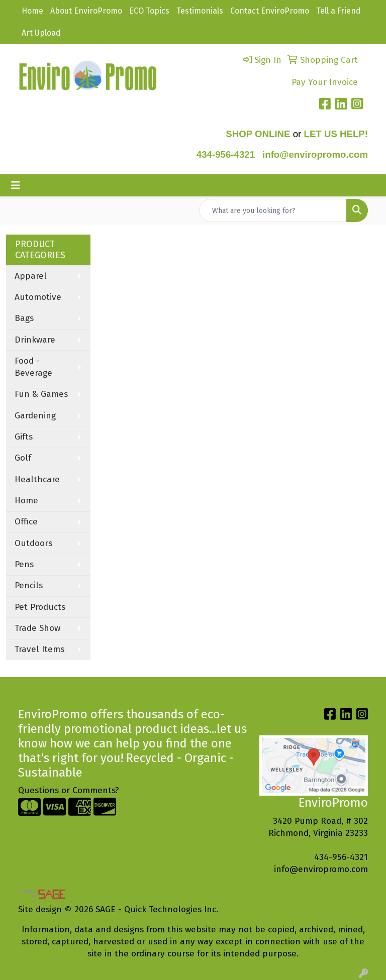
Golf (23, 458)
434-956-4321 (226, 154)
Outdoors (33, 543)
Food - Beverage (33, 367)
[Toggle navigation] (16, 185)
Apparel (31, 276)
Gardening (35, 416)
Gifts (24, 437)
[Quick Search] (273, 210)
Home (32, 11)
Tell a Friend (339, 11)
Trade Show (37, 628)
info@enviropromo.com (321, 869)
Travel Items (39, 649)
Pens (24, 564)
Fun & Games (41, 394)
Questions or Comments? (69, 790)
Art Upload (41, 33)
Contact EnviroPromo (270, 11)
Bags (24, 318)
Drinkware (35, 340)
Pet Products (40, 607)
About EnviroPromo (86, 11)
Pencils (29, 585)
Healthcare (37, 479)
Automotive (38, 297)
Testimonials (200, 11)
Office (26, 522)
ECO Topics (149, 11)
